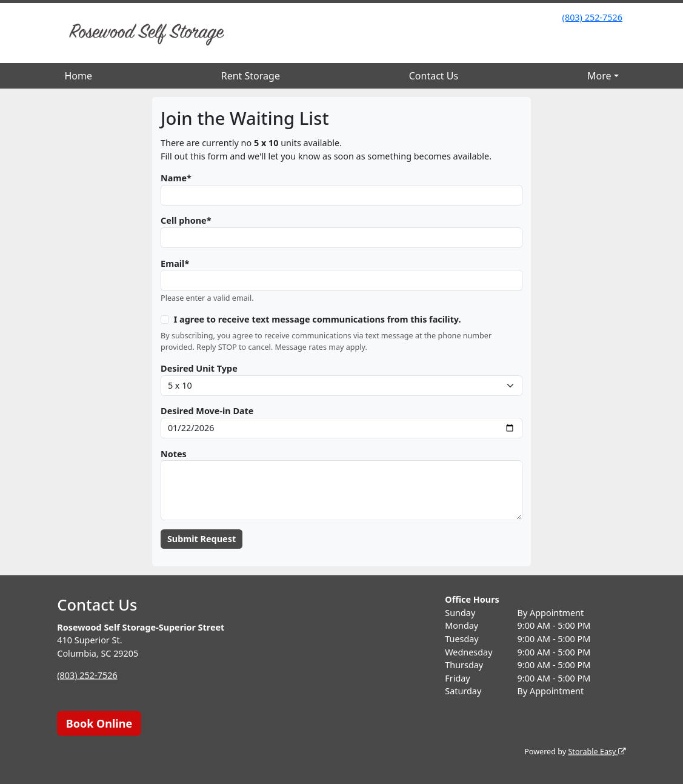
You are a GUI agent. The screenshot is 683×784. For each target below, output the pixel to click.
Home (78, 76)
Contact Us (434, 76)
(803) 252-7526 (592, 17)
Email (172, 263)
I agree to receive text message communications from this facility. (318, 319)
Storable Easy (597, 752)
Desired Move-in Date (207, 411)
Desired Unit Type (199, 368)
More (599, 76)
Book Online (99, 723)
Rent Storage (251, 76)
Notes (174, 454)
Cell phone (184, 220)
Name (174, 178)
